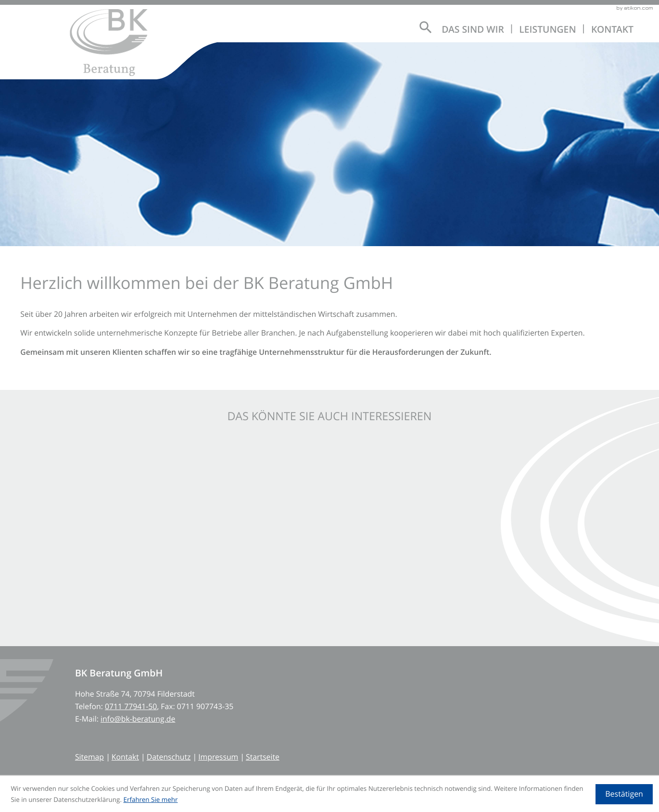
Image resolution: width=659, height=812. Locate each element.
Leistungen (547, 29)
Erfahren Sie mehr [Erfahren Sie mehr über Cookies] (150, 800)
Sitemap (89, 757)
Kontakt (612, 29)
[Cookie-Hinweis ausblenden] (624, 794)
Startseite (263, 757)
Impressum (218, 757)
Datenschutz (169, 757)
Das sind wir (473, 29)
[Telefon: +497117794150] (131, 706)
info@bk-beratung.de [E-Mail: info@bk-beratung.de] (138, 719)
